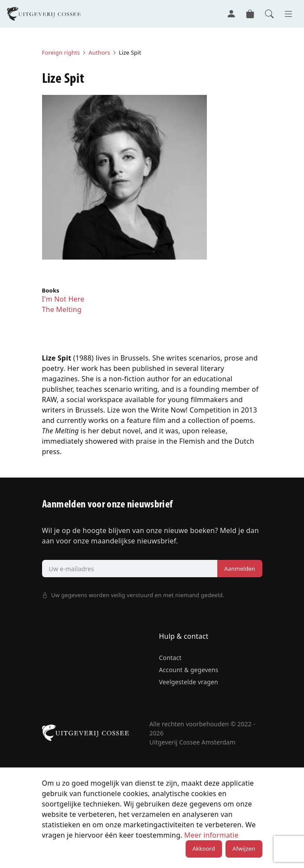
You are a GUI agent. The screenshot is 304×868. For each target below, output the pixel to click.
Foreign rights (61, 52)
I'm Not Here (63, 299)
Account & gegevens (189, 670)
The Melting (62, 309)
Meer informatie (211, 835)
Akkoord (204, 848)
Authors (99, 52)
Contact (170, 658)
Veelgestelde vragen (189, 682)
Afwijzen (244, 848)
